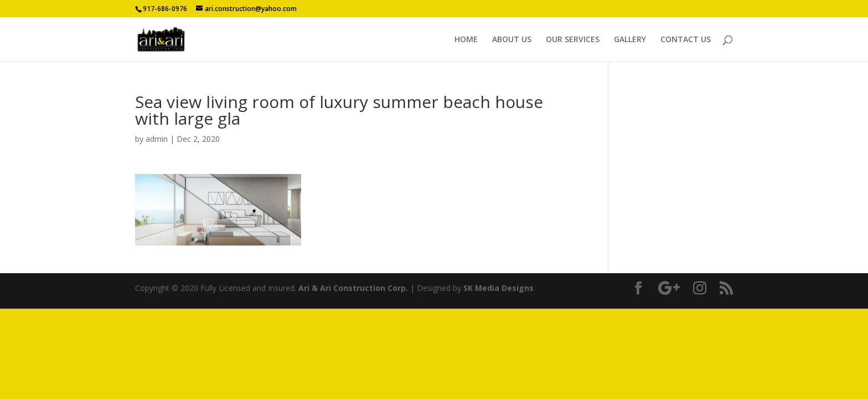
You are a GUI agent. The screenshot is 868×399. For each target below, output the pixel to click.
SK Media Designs (498, 288)
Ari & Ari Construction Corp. (353, 288)
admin (157, 139)
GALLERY (630, 40)
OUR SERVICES (573, 40)
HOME (466, 40)
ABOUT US (512, 40)
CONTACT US (686, 40)
